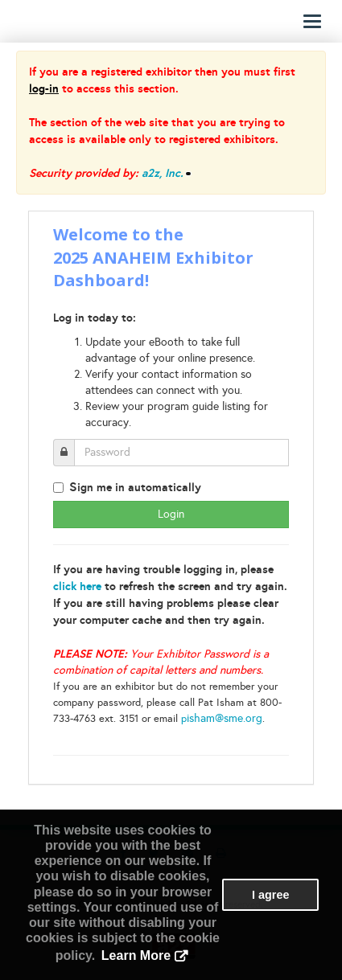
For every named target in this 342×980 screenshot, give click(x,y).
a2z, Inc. (163, 173)
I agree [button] (270, 895)
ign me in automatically (135, 487)
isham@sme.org (225, 718)
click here (77, 586)
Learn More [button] (136, 955)
